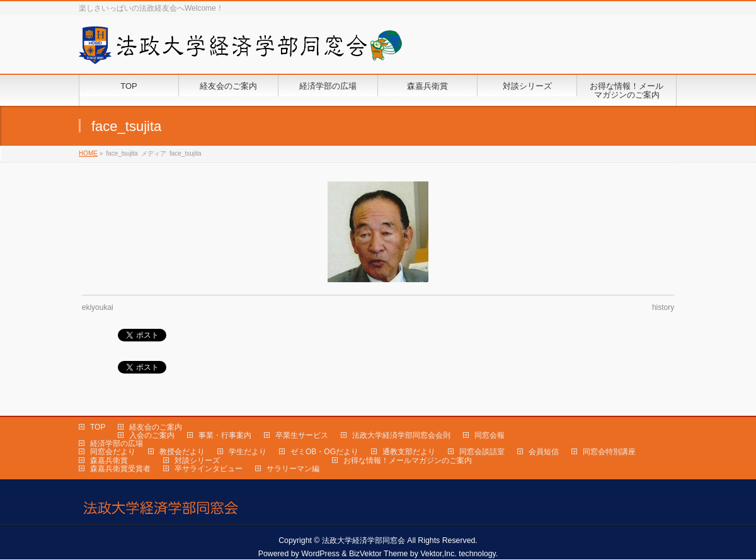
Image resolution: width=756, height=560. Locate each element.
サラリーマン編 (293, 469)
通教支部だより (409, 452)
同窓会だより (113, 452)
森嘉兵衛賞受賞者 (120, 469)
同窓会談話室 (482, 452)
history (663, 307)
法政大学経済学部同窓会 (364, 540)
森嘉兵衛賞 (109, 460)
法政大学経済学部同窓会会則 (401, 435)
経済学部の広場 (117, 443)
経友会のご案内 (156, 427)
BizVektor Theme (379, 554)
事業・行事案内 (225, 435)
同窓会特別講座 (609, 452)
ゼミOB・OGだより (324, 452)
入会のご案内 (152, 435)
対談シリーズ (197, 460)
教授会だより (182, 452)
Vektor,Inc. (438, 554)
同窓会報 (490, 435)
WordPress (320, 554)
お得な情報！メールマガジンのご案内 (408, 460)
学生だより (248, 452)
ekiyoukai (98, 307)
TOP (98, 427)
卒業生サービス (302, 435)
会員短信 (544, 452)
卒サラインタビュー (209, 469)
